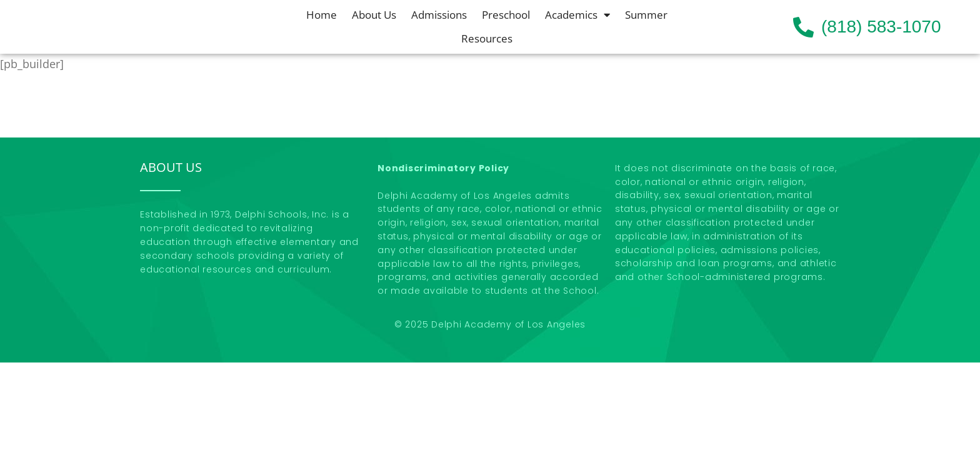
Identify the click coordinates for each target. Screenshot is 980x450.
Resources (487, 38)
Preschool (506, 15)
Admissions (439, 15)
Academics (577, 15)
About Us (374, 15)
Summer (646, 15)
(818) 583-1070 (881, 27)
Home (322, 15)
